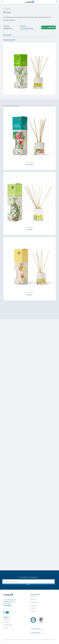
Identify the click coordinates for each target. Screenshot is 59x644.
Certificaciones (35, 602)
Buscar (28, 584)
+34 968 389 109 (7, 606)
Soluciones (34, 600)
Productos (33, 608)
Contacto (33, 611)
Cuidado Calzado (8, 625)
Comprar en (48, 27)
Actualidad (33, 605)
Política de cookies (40, 640)
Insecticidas (7, 622)
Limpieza (6, 628)
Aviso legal (33, 640)
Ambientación (7, 619)
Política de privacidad (50, 640)
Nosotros (33, 597)
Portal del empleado (35, 632)
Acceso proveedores (36, 629)
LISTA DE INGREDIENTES (27, 29)
